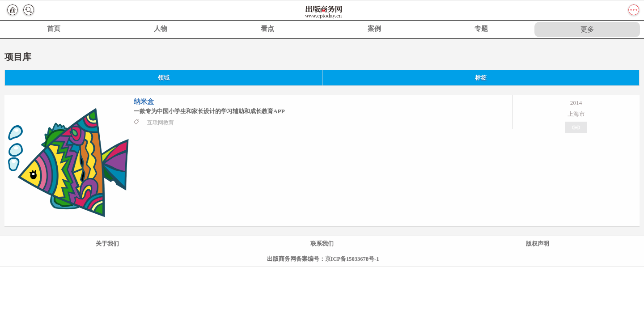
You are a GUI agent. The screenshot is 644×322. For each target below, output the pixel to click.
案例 (374, 29)
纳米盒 (144, 102)
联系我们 (322, 244)
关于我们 (107, 244)
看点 (267, 29)
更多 (587, 30)
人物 (161, 29)
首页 (54, 29)
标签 (481, 78)
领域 (164, 78)
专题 (481, 29)
